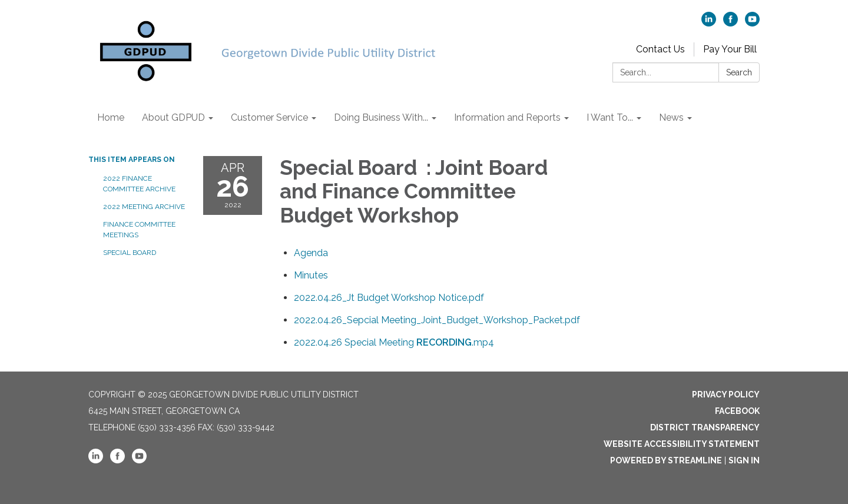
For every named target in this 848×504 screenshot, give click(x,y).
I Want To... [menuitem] (610, 117)
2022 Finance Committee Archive (139, 184)
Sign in (744, 460)
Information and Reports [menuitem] (507, 117)
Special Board (130, 253)
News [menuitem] (671, 117)
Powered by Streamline (666, 460)
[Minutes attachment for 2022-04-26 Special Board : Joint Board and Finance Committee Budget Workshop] (311, 275)
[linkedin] (709, 23)
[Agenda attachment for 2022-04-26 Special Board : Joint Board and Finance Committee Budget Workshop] (311, 253)
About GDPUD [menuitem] (173, 117)
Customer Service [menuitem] (269, 117)
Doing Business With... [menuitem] (381, 117)
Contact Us (660, 49)
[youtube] (752, 23)
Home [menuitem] (111, 117)
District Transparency (705, 427)
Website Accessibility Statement (682, 444)
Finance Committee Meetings (139, 230)
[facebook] (731, 23)
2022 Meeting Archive (144, 207)
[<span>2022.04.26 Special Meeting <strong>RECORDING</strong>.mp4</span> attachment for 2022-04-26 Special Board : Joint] (394, 342)
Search (739, 72)
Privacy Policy (726, 394)
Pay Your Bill (730, 49)
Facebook (737, 411)
